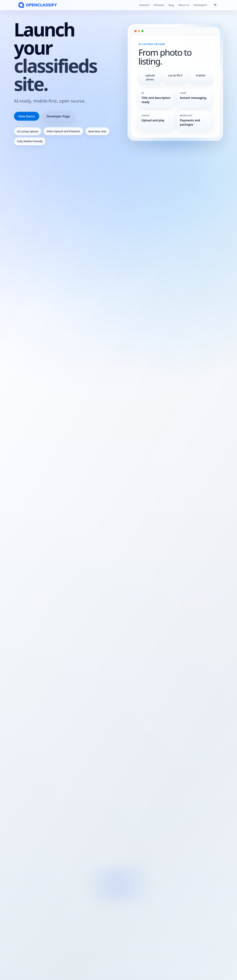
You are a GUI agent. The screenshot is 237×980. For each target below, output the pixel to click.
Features (144, 5)
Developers (200, 5)
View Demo (27, 116)
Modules (159, 5)
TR (215, 5)
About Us (184, 5)
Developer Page (58, 116)
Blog (171, 5)
